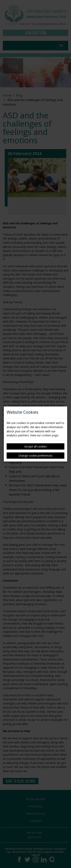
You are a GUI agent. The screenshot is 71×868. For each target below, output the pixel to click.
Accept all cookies (36, 446)
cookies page (50, 435)
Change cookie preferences (35, 456)
